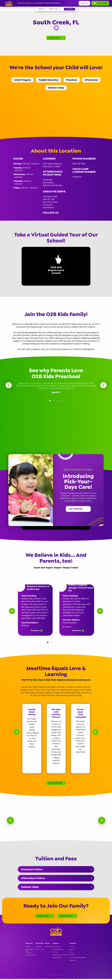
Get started (78, 509)
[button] (103, 455)
